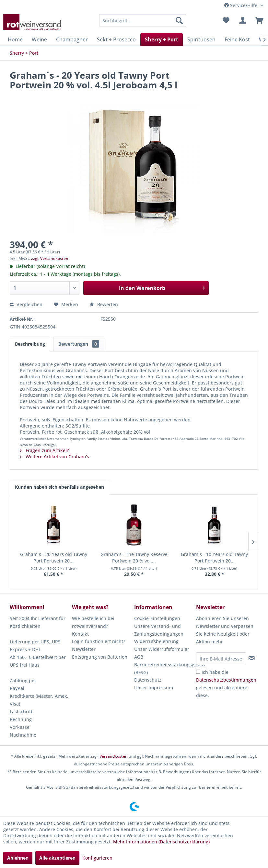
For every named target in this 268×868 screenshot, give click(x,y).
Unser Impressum (154, 688)
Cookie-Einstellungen (157, 618)
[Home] (15, 39)
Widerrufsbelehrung (156, 641)
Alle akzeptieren (57, 858)
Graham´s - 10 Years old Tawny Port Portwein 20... (214, 557)
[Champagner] (72, 39)
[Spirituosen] (201, 39)
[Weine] (39, 39)
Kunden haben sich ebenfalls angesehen (59, 487)
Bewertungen (79, 344)
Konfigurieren (97, 858)
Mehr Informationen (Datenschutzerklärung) (161, 842)
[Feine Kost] (237, 39)
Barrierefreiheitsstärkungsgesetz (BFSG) (164, 668)
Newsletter (84, 649)
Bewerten (104, 304)
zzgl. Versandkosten (50, 258)
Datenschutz (148, 680)
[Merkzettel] (226, 20)
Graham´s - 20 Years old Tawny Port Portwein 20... (54, 557)
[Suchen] (179, 20)
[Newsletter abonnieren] (252, 658)
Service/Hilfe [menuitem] (241, 5)
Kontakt (80, 634)
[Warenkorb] (258, 20)
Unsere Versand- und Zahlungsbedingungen (159, 630)
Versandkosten (114, 756)
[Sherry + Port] (162, 39)
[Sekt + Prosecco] (116, 39)
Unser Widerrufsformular (162, 649)
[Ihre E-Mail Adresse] (221, 659)
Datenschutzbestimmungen (226, 680)
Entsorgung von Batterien (100, 657)
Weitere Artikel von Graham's (54, 456)
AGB (139, 657)
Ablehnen (18, 858)
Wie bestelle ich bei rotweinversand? (93, 622)
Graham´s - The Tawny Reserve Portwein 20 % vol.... (134, 557)
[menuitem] (143, 20)
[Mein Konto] (242, 20)
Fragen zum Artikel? (44, 450)
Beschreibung (30, 344)
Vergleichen (26, 304)
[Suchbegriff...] (143, 20)
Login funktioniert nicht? (99, 641)
